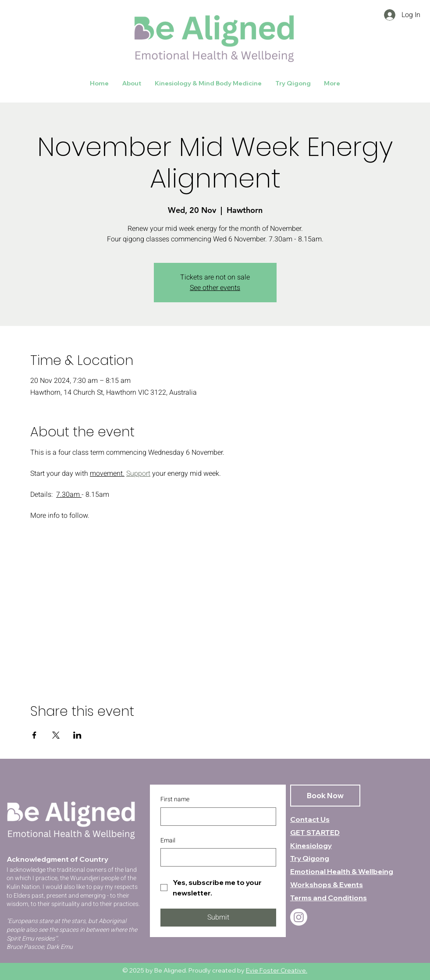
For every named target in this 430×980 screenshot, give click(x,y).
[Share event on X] (56, 735)
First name (175, 800)
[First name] (216, 817)
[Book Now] (325, 796)
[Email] (216, 857)
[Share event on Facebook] (34, 735)
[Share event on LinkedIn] (77, 735)
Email (168, 841)
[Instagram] (299, 917)
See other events (215, 288)
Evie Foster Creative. (277, 970)
